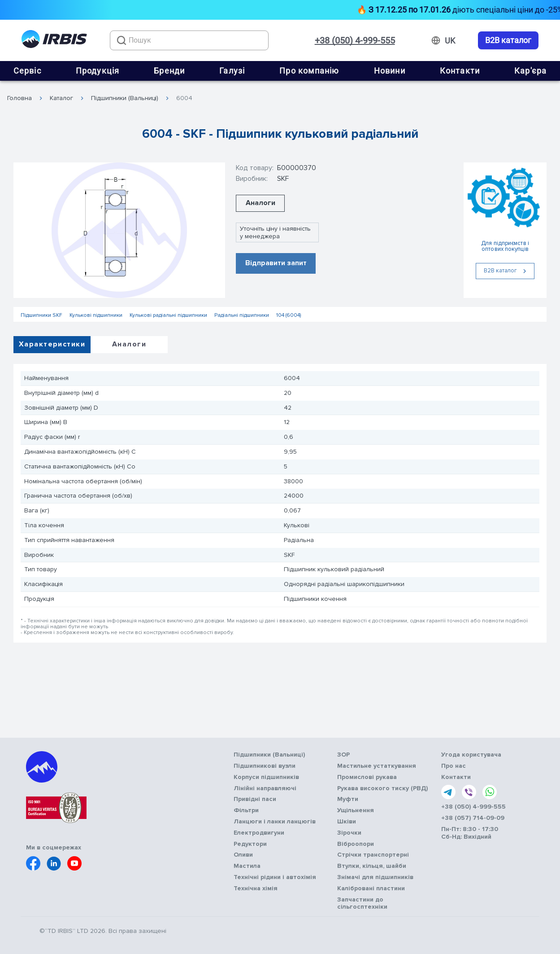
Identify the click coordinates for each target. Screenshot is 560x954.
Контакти (460, 71)
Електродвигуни (259, 833)
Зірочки (349, 833)
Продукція (98, 71)
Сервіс (27, 71)
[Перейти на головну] (54, 41)
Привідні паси (255, 799)
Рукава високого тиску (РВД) (382, 788)
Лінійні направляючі (265, 788)
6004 (184, 98)
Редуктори (250, 844)
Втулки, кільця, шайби (372, 866)
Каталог (61, 98)
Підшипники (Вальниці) (125, 98)
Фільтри (246, 810)
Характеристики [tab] (52, 344)
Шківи (347, 822)
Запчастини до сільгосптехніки (362, 904)
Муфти (348, 799)
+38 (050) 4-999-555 (355, 40)
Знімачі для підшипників (375, 877)
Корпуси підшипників (266, 777)
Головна (20, 98)
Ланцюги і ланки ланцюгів (275, 822)
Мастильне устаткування (377, 766)
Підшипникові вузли (265, 766)
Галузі (232, 71)
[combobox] (189, 40)
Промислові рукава (367, 777)
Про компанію (309, 71)
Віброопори (356, 844)
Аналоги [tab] (129, 344)
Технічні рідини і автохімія (275, 877)
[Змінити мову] (450, 41)
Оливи (243, 855)
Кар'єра (530, 71)
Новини (390, 71)
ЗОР (343, 755)
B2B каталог (508, 40)
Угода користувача (471, 755)
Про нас (454, 766)
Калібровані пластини (371, 888)
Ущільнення (356, 810)
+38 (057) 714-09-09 (473, 818)
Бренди (169, 71)
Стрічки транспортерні (373, 855)
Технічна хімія (256, 888)
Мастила (247, 866)
